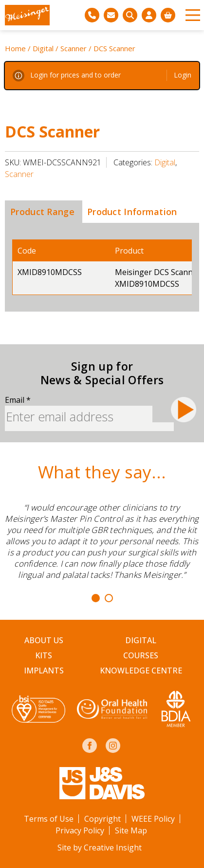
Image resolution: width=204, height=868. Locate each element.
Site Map (131, 830)
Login (183, 75)
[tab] (42, 212)
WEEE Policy (153, 819)
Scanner (74, 48)
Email (18, 400)
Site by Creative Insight (100, 848)
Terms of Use (49, 819)
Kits (44, 655)
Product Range (42, 212)
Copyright (102, 819)
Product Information (132, 212)
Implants (44, 671)
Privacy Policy (80, 830)
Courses (141, 655)
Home (15, 48)
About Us (44, 640)
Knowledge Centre (141, 671)
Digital (43, 48)
